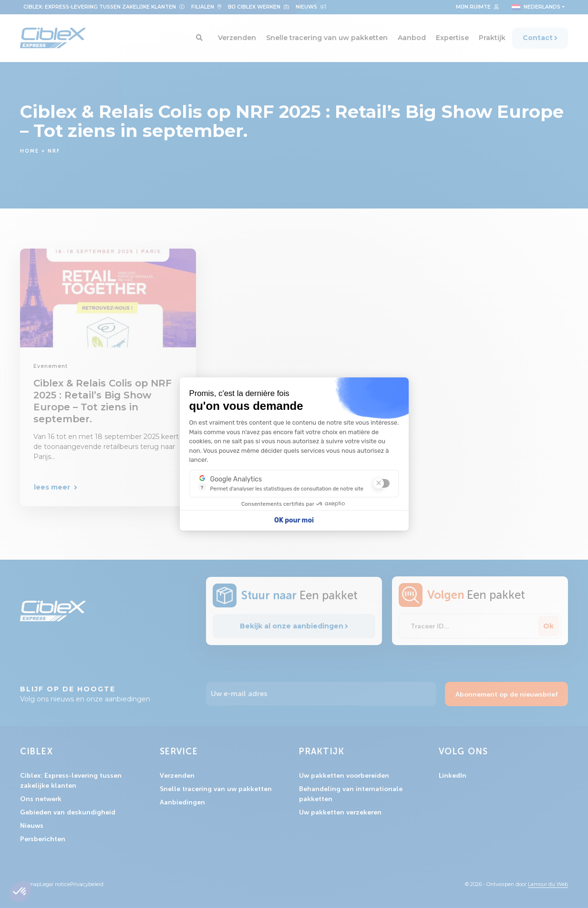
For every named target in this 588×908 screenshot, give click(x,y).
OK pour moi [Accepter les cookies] (294, 520)
